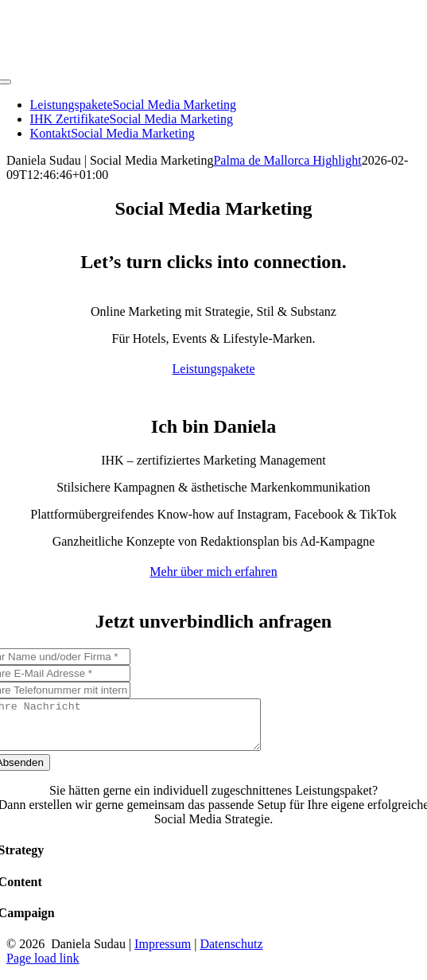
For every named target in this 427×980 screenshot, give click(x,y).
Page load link (43, 968)
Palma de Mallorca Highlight (287, 160)
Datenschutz (231, 953)
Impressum (163, 953)
